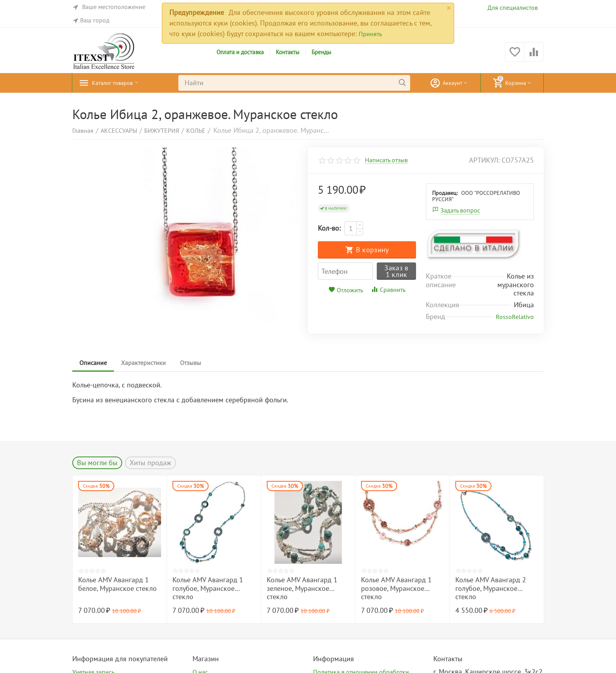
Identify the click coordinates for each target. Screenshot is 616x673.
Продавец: (445, 193)
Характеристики (146, 363)
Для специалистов (513, 7)
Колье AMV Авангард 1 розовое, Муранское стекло (396, 588)
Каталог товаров (117, 83)
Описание (94, 363)
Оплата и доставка (240, 52)
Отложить (346, 290)
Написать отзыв (386, 160)
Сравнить (388, 290)
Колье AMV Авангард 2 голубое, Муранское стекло (491, 588)
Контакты (288, 52)
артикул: (484, 160)
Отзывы (194, 363)
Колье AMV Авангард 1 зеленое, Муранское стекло (302, 588)
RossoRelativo (515, 317)
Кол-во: (329, 228)
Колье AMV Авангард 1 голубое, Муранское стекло (208, 588)
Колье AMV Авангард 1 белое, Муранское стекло (117, 584)
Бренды (321, 52)
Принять (370, 34)
